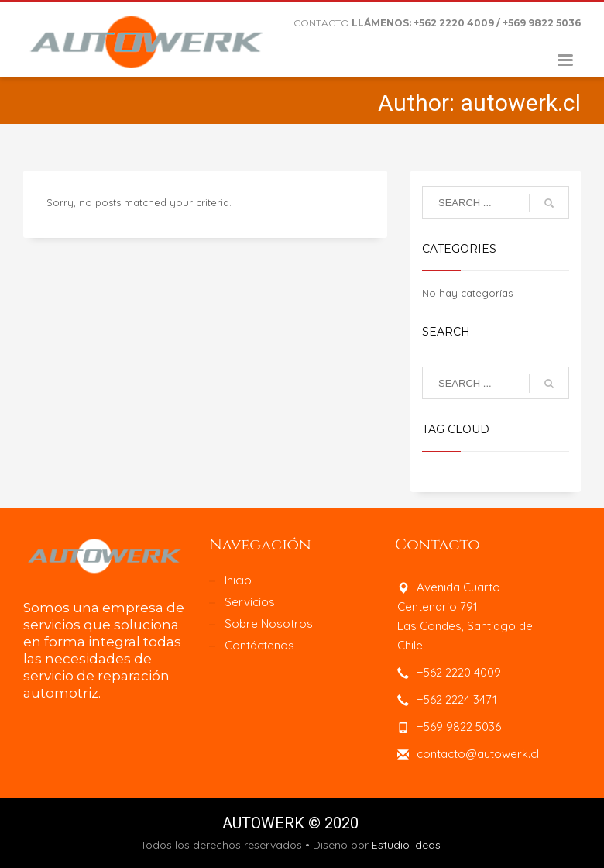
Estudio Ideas (406, 845)
